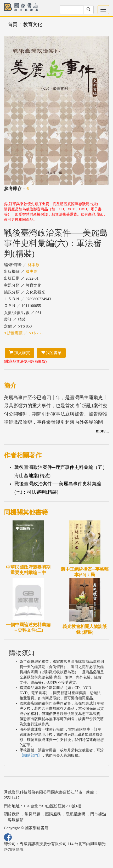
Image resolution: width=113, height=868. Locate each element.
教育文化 (33, 24)
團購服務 (53, 814)
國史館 (32, 272)
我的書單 (51, 353)
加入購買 (19, 353)
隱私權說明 (75, 814)
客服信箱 (16, 820)
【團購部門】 (31, 755)
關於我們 (12, 814)
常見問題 (32, 814)
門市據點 (98, 814)
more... (103, 431)
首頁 (13, 24)
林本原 (34, 265)
